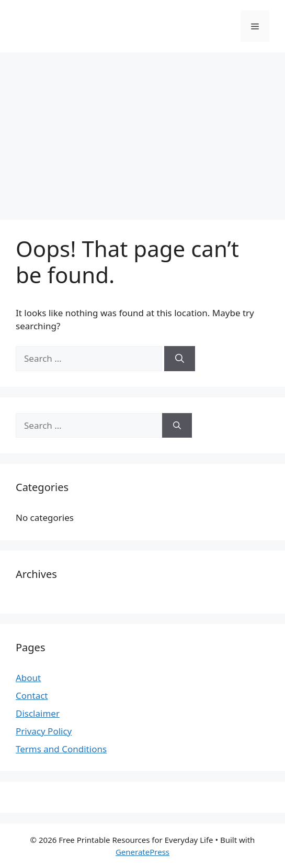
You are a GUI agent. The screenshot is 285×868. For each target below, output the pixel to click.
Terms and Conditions (61, 749)
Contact (32, 695)
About (28, 678)
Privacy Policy (44, 731)
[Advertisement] (142, 131)
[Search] (180, 359)
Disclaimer (38, 713)
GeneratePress (142, 852)
